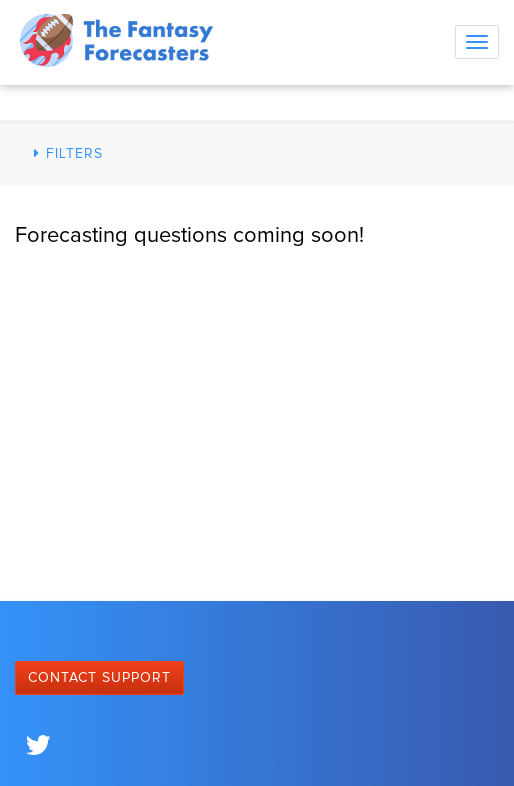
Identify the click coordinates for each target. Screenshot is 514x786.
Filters (65, 153)
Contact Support (99, 678)
